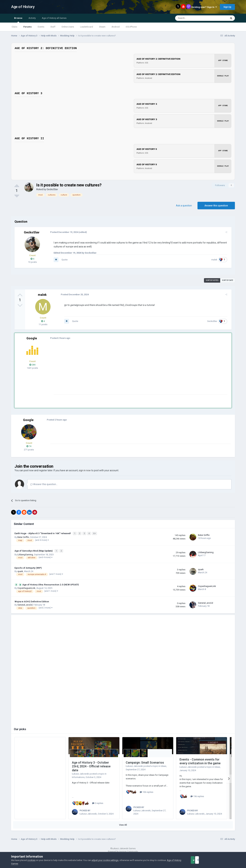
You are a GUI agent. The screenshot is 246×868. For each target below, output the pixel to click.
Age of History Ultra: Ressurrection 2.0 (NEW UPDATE (51, 584)
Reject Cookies (223, 860)
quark (20, 570)
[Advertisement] (114, 371)
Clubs (14, 27)
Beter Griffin (23, 537)
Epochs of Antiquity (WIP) (28, 567)
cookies (31, 860)
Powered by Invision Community (123, 851)
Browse (18, 20)
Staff (53, 27)
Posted (63, 232)
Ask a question (184, 206)
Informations (78, 776)
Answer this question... (44, 484)
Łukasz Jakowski (81, 773)
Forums (28, 27)
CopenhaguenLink (26, 587)
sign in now (85, 470)
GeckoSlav (52, 189)
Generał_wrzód (25, 604)
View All (123, 824)
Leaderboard (87, 27)
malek (216, 260)
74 (29, 446)
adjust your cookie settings (105, 860)
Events (41, 27)
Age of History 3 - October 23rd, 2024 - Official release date (91, 765)
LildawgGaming (25, 554)
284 (32, 365)
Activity (32, 18)
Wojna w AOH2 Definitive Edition (32, 600)
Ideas (163, 765)
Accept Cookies (197, 860)
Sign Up (227, 7)
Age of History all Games (54, 18)
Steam (102, 27)
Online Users (68, 27)
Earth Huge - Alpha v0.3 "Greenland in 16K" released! (43, 533)
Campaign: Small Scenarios (145, 761)
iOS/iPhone (131, 27)
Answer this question (216, 206)
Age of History (23, 7)
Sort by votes (212, 280)
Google (32, 338)
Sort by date (228, 280)
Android (116, 27)
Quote (63, 260)
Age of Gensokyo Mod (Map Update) (34, 550)
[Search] (193, 18)
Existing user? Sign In (204, 7)
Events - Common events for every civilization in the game (200, 760)
